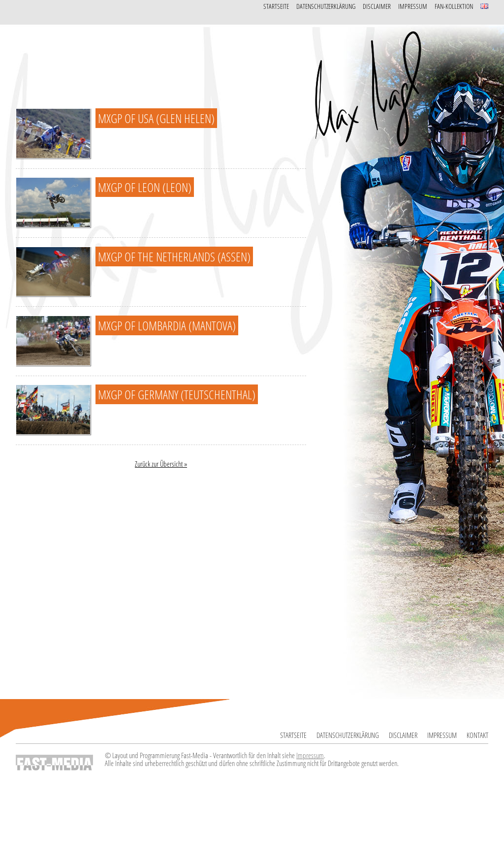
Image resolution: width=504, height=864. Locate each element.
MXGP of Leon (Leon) (145, 187)
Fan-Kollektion (454, 6)
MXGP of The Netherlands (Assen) (174, 256)
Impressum (413, 6)
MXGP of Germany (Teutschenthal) (177, 394)
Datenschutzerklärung (326, 6)
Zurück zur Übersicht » (161, 464)
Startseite (276, 6)
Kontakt (477, 735)
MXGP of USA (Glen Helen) (156, 118)
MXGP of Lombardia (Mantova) (167, 325)
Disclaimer (377, 6)
